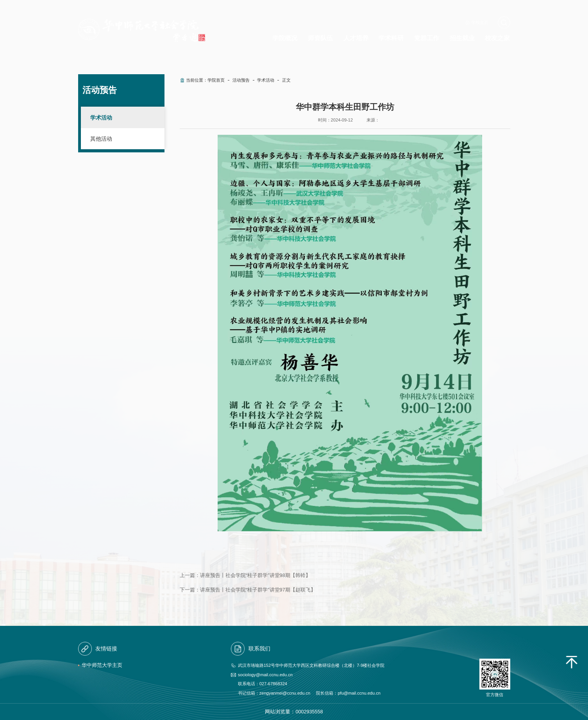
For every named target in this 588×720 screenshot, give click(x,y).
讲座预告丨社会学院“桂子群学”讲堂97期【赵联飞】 (258, 590)
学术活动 (101, 118)
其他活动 (101, 139)
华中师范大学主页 (102, 665)
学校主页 (480, 22)
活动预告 (241, 80)
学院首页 (216, 80)
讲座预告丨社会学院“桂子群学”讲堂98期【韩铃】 (255, 575)
